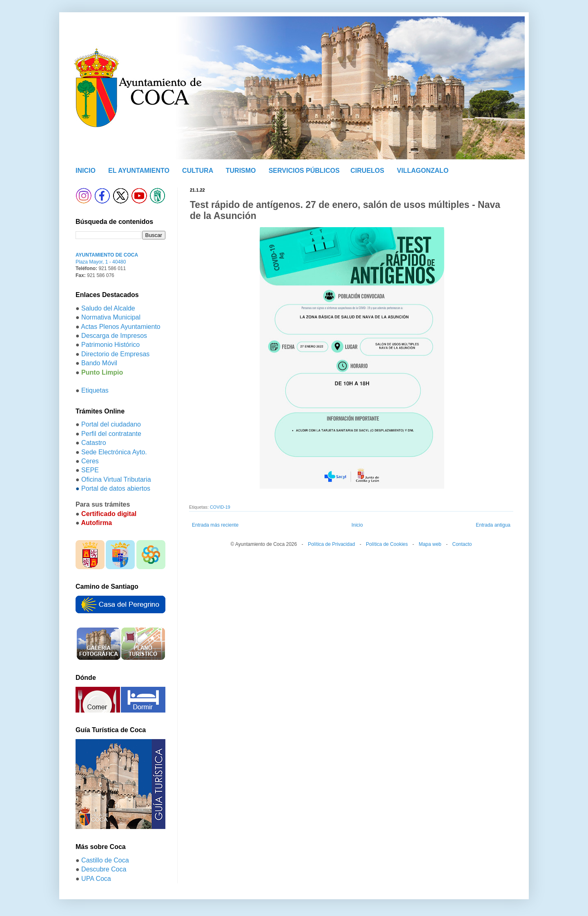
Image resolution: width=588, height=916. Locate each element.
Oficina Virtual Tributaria (116, 479)
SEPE (90, 470)
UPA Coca (96, 879)
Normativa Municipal (111, 317)
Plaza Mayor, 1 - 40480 (101, 262)
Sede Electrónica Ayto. (114, 452)
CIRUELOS (367, 171)
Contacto (462, 544)
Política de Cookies (387, 544)
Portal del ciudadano (111, 424)
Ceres (90, 461)
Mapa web (430, 544)
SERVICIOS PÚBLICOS (304, 171)
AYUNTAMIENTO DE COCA (107, 255)
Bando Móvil (99, 363)
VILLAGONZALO (423, 171)
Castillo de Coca (105, 860)
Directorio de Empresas (115, 354)
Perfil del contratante (111, 434)
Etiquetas (95, 390)
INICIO (86, 171)
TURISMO (241, 171)
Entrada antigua (493, 525)
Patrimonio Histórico (110, 345)
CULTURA (198, 171)
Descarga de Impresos (114, 336)
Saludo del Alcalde (108, 308)
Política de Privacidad (331, 544)
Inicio (357, 525)
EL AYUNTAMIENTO (139, 171)
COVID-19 (220, 507)
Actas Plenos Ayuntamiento (121, 327)
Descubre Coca (104, 869)
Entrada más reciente (215, 525)
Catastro (94, 443)
